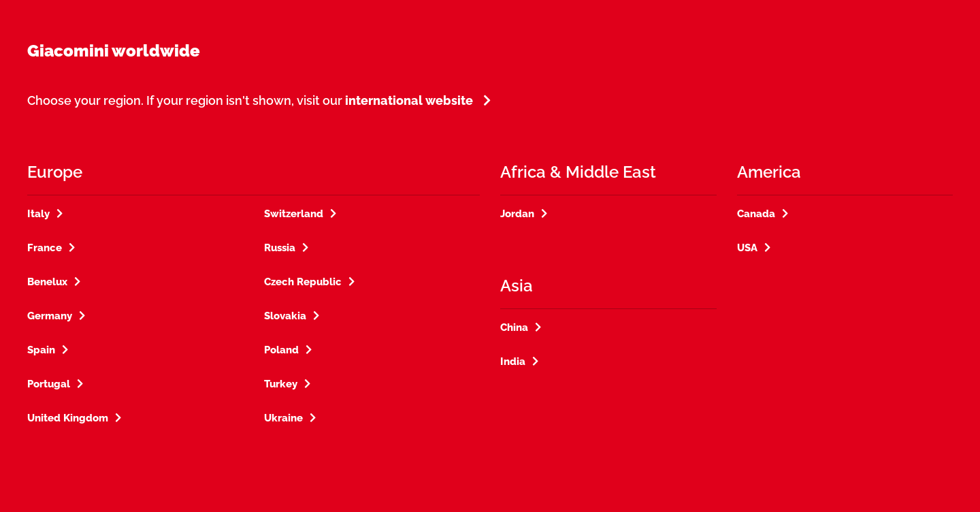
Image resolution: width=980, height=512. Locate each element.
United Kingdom (68, 418)
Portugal (49, 384)
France (45, 248)
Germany (50, 316)
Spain (41, 350)
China (514, 327)
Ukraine (283, 418)
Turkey (281, 384)
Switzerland (294, 214)
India (513, 362)
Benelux (47, 282)
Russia (280, 248)
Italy (38, 214)
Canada (756, 214)
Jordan (517, 214)
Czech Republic (303, 282)
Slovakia (285, 316)
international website (409, 100)
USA (747, 248)
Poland (281, 350)
